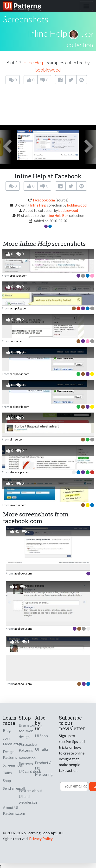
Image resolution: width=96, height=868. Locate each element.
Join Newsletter (12, 741)
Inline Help (47, 33)
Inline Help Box (57, 216)
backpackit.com (19, 374)
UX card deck (30, 771)
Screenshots (13, 765)
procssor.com (19, 276)
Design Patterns (10, 754)
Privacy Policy (41, 838)
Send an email (14, 788)
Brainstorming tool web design (31, 731)
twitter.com (17, 341)
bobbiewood (48, 70)
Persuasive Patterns (28, 747)
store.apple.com (20, 472)
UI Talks (42, 749)
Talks (7, 773)
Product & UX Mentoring (44, 768)
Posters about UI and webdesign (30, 796)
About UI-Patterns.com (14, 810)
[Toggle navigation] (86, 6)
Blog (7, 730)
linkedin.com (18, 505)
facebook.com (44, 200)
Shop (7, 780)
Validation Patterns (27, 761)
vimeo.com (17, 439)
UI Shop (41, 736)
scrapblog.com (19, 308)
